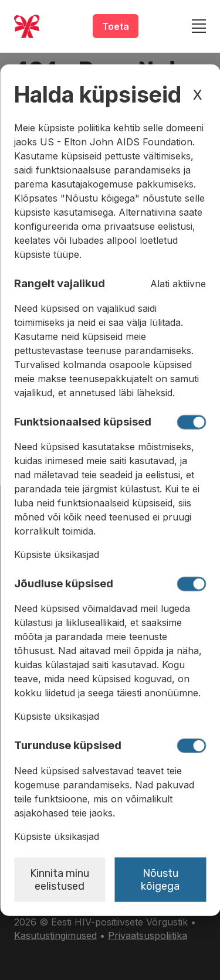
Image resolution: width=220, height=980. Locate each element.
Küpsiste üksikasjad (57, 554)
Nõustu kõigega (160, 879)
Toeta (116, 26)
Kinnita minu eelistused (60, 879)
